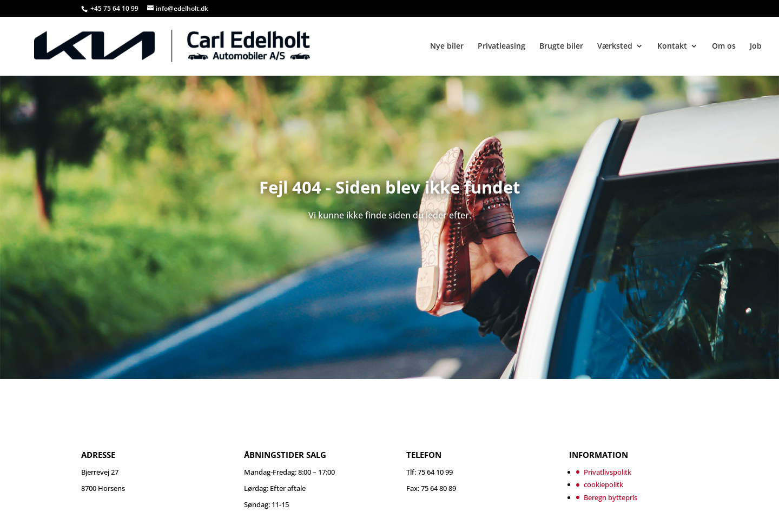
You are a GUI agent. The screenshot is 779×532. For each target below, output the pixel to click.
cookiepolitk (603, 484)
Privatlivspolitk (608, 472)
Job (756, 46)
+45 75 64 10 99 (115, 8)
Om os (724, 46)
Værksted (615, 46)
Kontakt (672, 46)
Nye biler (447, 46)
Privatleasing (501, 46)
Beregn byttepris (610, 497)
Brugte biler (561, 46)
